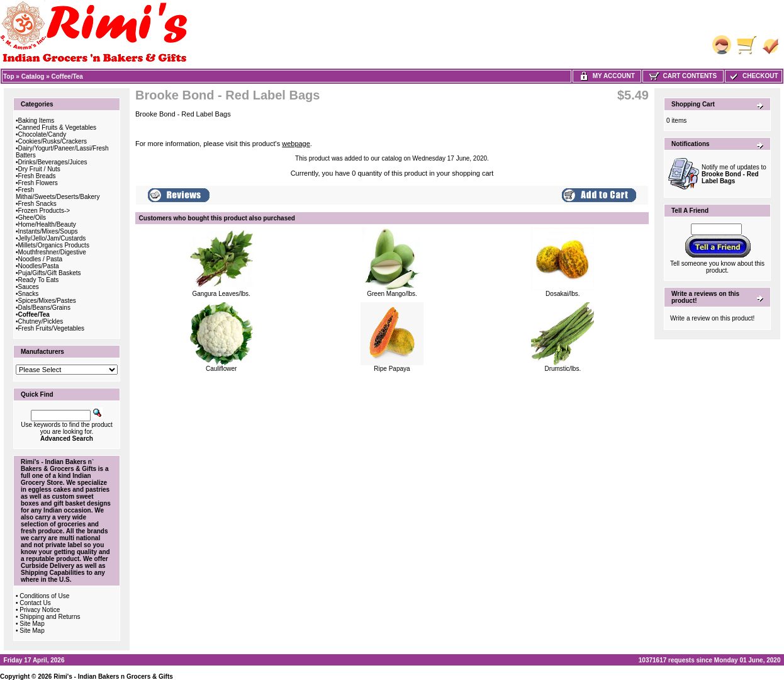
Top (9, 76)
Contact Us (35, 603)
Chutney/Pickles (41, 321)
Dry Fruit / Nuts (39, 169)
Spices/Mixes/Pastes (47, 301)
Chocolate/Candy (42, 134)
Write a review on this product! (712, 318)
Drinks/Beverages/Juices (53, 162)
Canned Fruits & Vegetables (58, 127)
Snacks (29, 294)
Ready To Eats (39, 280)
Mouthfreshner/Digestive (52, 252)
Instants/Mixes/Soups (48, 231)
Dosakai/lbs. (563, 294)
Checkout (753, 76)
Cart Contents (683, 76)
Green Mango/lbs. (392, 294)
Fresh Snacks (37, 204)
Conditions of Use (44, 596)
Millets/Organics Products (54, 245)
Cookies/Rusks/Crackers (53, 141)
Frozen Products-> (44, 211)
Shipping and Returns (50, 617)
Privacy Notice (40, 610)
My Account (607, 76)
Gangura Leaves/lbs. (221, 294)
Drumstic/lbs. (563, 369)
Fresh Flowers (38, 183)
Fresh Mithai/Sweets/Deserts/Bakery (58, 193)
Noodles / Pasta (41, 259)
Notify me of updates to (734, 174)
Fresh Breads (37, 176)
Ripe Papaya (392, 369)
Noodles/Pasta (39, 266)
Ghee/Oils (32, 218)
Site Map (32, 624)
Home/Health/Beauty (47, 224)
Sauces (29, 287)
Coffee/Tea (67, 76)
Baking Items (36, 121)
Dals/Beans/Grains (44, 308)
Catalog (33, 76)
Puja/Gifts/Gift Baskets (50, 273)
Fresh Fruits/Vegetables (52, 328)
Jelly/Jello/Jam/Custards (52, 238)
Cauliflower (221, 369)
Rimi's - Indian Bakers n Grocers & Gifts (113, 677)
